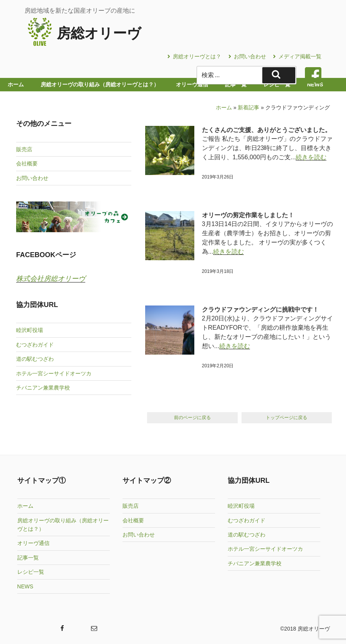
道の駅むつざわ (35, 359)
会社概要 (27, 163)
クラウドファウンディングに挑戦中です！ (260, 310)
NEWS (25, 586)
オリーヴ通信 (33, 543)
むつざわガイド (35, 345)
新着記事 (248, 107)
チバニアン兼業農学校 (43, 388)
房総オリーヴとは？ (194, 56)
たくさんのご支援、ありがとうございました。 (267, 130)
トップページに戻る (286, 418)
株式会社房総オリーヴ (51, 279)
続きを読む (311, 157)
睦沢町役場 (30, 330)
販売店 (24, 149)
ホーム (224, 107)
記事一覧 (28, 557)
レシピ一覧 (31, 571)
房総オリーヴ (99, 33)
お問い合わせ (247, 56)
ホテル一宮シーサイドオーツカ (54, 373)
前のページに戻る (192, 418)
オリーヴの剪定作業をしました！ (248, 215)
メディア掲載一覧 (297, 56)
